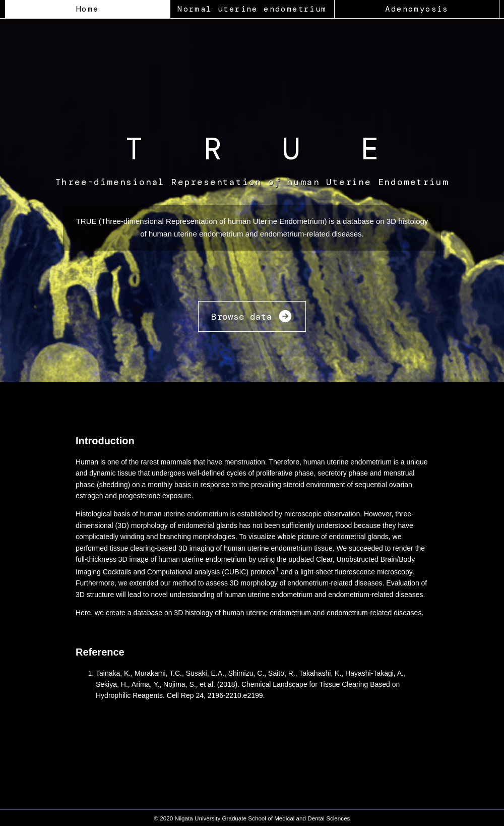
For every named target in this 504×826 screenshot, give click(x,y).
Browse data (252, 317)
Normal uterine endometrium (252, 9)
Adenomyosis (417, 9)
